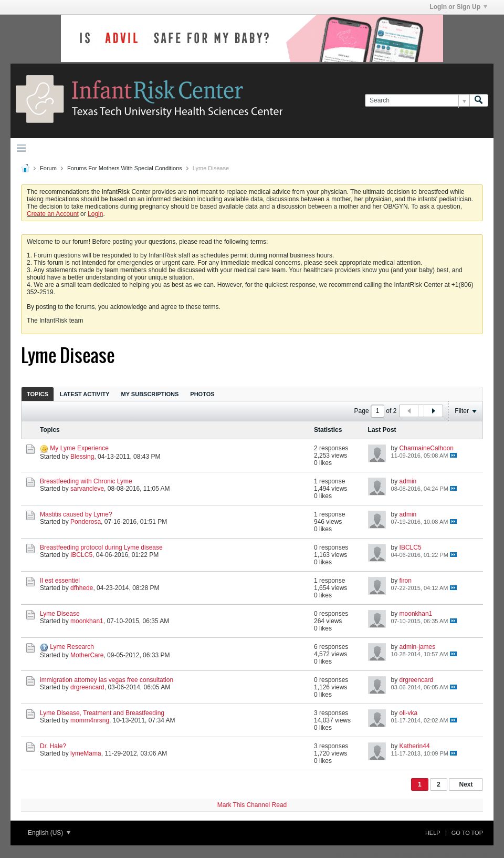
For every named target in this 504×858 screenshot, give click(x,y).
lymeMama (86, 753)
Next (466, 784)
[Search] (417, 101)
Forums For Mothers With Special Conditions (125, 168)
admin (408, 481)
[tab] (38, 394)
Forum (48, 168)
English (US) (49, 833)
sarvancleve (87, 489)
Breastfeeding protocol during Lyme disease (101, 547)
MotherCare (87, 655)
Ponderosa (86, 522)
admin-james (418, 647)
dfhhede (82, 588)
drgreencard (87, 687)
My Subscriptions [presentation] (150, 394)
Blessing (82, 457)
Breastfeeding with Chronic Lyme (86, 481)
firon (406, 581)
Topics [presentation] (38, 394)
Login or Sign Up (458, 7)
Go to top (467, 833)
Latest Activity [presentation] (85, 394)
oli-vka (409, 713)
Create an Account (53, 214)
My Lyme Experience (79, 448)
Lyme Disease (60, 614)
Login (95, 214)
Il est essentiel (60, 581)
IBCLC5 (81, 555)
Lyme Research (72, 647)
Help (433, 833)
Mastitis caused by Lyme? (76, 514)
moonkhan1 (87, 621)
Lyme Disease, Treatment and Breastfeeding (102, 713)
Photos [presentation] (202, 394)
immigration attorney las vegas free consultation (107, 680)
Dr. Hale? (53, 746)
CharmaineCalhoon (427, 448)
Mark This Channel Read (252, 805)
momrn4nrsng (90, 720)
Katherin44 (415, 746)
